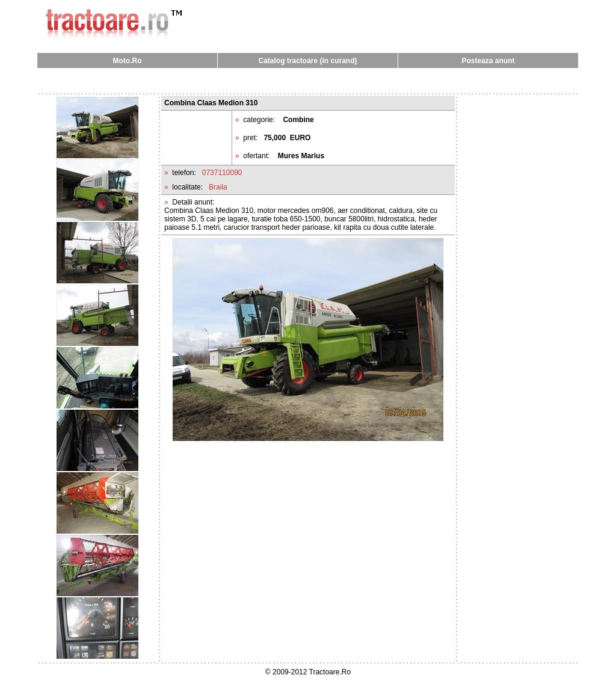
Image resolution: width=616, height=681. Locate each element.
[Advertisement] (308, 80)
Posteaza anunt (488, 61)
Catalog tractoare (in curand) (307, 61)
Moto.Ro (128, 61)
